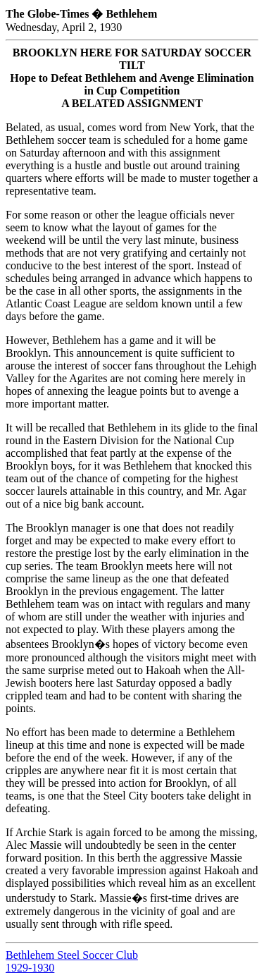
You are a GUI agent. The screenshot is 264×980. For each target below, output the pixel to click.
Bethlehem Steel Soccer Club (72, 955)
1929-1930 (30, 968)
